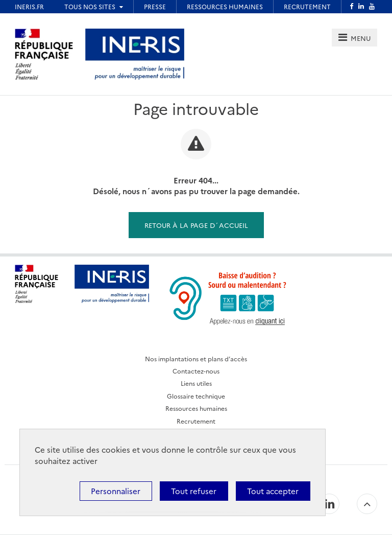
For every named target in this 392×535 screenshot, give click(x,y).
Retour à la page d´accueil (196, 225)
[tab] (354, 38)
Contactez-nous (196, 371)
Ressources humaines (196, 408)
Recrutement (196, 421)
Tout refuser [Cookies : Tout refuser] (194, 491)
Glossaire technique (196, 396)
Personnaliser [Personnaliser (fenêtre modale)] (116, 491)
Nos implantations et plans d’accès (196, 358)
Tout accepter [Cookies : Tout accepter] (273, 491)
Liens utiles (196, 383)
